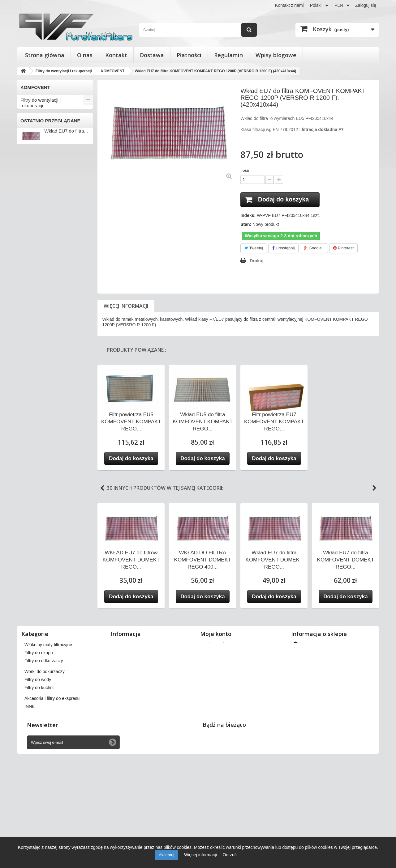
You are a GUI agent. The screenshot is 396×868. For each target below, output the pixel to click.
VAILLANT (32, 401)
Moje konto (216, 703)
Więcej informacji (126, 306)
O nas (85, 55)
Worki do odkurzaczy (42, 586)
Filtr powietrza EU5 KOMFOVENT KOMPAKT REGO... (131, 422)
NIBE (27, 330)
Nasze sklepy (127, 713)
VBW (27, 432)
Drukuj (256, 261)
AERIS (28, 126)
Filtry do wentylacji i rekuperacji (41, 103)
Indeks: (248, 216)
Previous (102, 488)
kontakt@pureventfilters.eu (343, 766)
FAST (27, 238)
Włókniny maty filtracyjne (46, 555)
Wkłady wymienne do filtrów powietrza (49, 542)
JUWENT (31, 279)
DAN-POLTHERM (39, 208)
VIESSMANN (35, 463)
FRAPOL (31, 259)
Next (374, 488)
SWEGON (32, 371)
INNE (27, 514)
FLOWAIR (32, 248)
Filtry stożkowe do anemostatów (39, 526)
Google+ (314, 248)
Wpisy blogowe (276, 55)
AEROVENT (34, 136)
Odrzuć (230, 855)
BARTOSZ (32, 157)
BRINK (29, 177)
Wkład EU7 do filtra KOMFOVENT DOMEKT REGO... (274, 560)
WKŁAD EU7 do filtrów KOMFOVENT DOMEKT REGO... (131, 560)
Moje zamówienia (220, 713)
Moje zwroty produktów (225, 721)
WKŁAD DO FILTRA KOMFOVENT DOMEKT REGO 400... (203, 560)
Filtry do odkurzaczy (41, 576)
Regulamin (228, 55)
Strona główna (45, 55)
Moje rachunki (217, 729)
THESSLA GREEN (40, 391)
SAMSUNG (33, 361)
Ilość (245, 171)
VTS (26, 483)
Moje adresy (215, 737)
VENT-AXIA (33, 442)
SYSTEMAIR (34, 381)
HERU (28, 269)
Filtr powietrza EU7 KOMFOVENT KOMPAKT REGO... (274, 422)
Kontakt (116, 55)
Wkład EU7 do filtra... (66, 663)
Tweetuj (254, 248)
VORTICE (32, 473)
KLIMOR (30, 299)
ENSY (28, 228)
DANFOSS (32, 197)
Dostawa (152, 55)
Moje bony (213, 753)
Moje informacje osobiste (227, 745)
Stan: (246, 225)
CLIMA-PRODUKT (40, 187)
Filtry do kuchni (36, 606)
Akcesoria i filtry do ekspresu (50, 616)
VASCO (29, 422)
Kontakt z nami (289, 5)
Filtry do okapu (36, 565)
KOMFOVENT (36, 310)
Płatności (189, 55)
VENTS (29, 452)
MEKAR (30, 320)
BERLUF (30, 167)
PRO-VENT (33, 340)
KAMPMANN (34, 289)
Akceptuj (166, 855)
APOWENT (33, 146)
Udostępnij (283, 248)
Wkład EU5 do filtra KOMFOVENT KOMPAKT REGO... (203, 422)
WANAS (30, 493)
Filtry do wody (35, 596)
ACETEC (31, 116)
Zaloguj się (366, 5)
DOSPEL (31, 218)
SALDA (29, 350)
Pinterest (343, 248)
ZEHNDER (32, 503)
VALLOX (30, 412)
